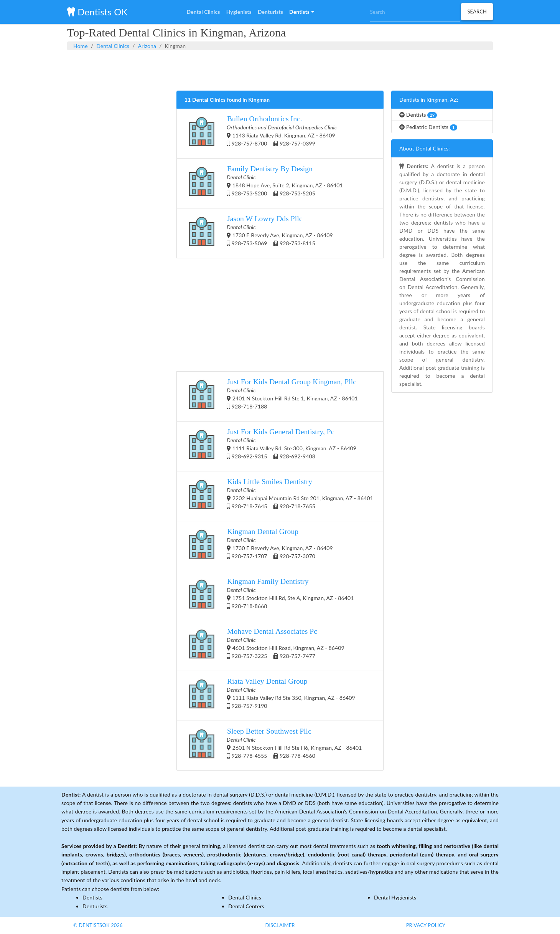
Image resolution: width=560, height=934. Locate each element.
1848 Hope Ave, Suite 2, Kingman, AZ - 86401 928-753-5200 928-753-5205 (264, 183)
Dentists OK (97, 12)
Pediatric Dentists (428, 127)
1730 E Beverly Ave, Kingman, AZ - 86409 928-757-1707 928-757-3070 (259, 546)
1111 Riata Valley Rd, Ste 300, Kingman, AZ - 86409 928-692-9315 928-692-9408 (270, 446)
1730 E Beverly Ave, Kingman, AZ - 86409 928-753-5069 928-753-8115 (259, 233)
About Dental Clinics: (425, 148)
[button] (301, 12)
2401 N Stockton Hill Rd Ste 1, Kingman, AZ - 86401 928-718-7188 (271, 396)
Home (81, 46)
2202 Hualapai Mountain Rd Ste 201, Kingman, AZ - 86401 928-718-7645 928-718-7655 (279, 496)
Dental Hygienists (395, 897)
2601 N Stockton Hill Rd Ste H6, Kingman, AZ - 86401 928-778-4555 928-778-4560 (273, 746)
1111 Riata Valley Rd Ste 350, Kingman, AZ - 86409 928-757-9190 (270, 696)
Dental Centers (246, 906)
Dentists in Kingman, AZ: (429, 100)
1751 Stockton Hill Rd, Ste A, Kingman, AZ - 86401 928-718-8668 (269, 596)
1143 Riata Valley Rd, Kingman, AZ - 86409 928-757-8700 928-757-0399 (261, 133)
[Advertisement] (280, 69)
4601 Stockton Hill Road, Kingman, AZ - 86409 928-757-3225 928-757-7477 (264, 646)
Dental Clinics (113, 46)
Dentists (418, 115)
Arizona (147, 46)
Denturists (95, 906)
